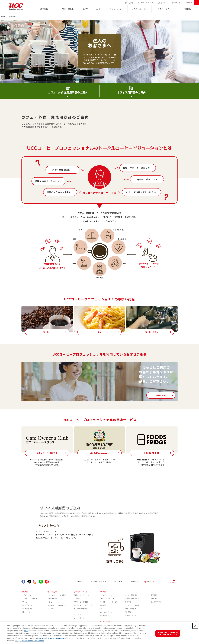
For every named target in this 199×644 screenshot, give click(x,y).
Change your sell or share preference (29, 641)
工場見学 (77, 599)
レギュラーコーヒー (28, 595)
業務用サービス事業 (132, 599)
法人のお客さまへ (139, 9)
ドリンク (25, 602)
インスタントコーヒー (29, 599)
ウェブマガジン (156, 602)
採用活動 (154, 599)
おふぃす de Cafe (49, 525)
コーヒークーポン (80, 618)
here (26, 631)
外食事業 (128, 602)
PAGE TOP (174, 582)
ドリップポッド (27, 605)
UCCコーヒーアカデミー (82, 595)
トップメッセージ (106, 595)
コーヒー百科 (52, 599)
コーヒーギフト (27, 609)
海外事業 (128, 612)
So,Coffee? (51, 609)
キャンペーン (116, 9)
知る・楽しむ (68, 9)
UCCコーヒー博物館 (81, 602)
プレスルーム (104, 615)
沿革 (101, 609)
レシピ (50, 602)
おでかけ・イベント (92, 9)
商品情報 (44, 9)
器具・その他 (26, 612)
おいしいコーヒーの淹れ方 (57, 595)
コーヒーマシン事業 (132, 605)
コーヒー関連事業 (131, 595)
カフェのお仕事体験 (81, 609)
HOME (3, 16)
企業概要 (103, 605)
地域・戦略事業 (131, 609)
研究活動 (154, 595)
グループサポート (131, 615)
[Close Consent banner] (195, 626)
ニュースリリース (106, 612)
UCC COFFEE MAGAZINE (57, 605)
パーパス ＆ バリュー (107, 599)
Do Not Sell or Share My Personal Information (56, 638)
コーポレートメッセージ (108, 602)
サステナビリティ (163, 9)
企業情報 (187, 9)
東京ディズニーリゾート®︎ (83, 605)
